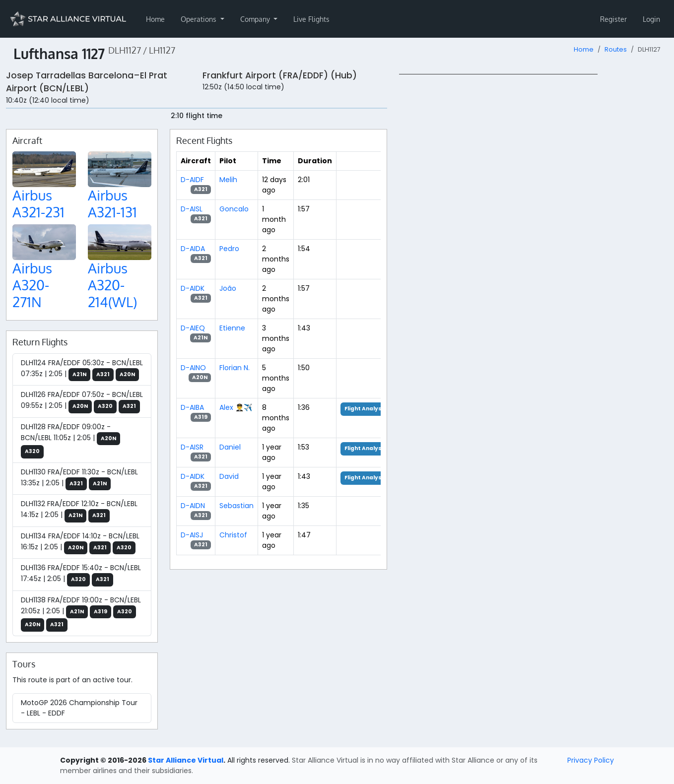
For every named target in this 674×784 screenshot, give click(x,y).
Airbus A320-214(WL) (112, 285)
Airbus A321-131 (112, 203)
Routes (616, 49)
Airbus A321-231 (38, 203)
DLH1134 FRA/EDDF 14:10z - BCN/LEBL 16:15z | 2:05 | (80, 543)
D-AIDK (193, 288)
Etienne (232, 328)
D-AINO (193, 368)
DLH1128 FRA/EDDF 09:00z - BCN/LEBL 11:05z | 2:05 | (70, 440)
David (229, 476)
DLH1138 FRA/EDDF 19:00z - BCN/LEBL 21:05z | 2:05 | (81, 613)
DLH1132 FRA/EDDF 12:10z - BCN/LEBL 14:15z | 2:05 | (79, 511)
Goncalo (234, 209)
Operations (200, 19)
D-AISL (192, 209)
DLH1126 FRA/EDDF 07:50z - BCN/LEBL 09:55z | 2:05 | (82, 401)
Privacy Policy (591, 760)
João (228, 288)
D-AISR (192, 447)
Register (613, 19)
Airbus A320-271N (32, 285)
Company (256, 19)
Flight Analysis (366, 409)
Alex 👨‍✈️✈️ (236, 407)
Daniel (230, 447)
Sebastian (236, 506)
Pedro (229, 249)
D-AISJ (192, 535)
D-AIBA (192, 407)
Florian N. (235, 368)
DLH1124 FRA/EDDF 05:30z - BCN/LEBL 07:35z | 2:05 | (82, 370)
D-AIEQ (193, 328)
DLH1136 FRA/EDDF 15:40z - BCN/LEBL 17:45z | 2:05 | (81, 575)
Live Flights (311, 19)
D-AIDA (193, 249)
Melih (228, 180)
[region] (534, 223)
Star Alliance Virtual (186, 760)
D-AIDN (193, 506)
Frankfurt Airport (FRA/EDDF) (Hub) (280, 75)
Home (155, 19)
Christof (233, 535)
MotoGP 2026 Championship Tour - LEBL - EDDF (79, 708)
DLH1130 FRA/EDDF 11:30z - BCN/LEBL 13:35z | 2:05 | (79, 479)
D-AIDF (192, 180)
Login (651, 19)
